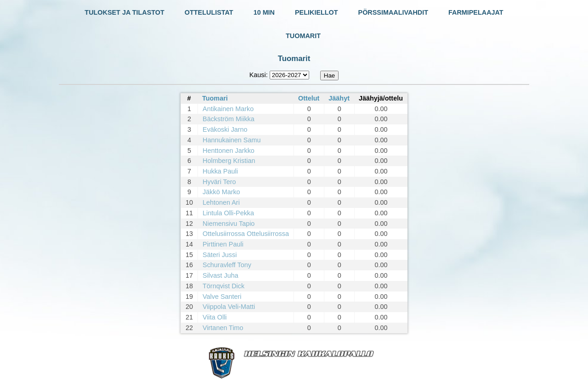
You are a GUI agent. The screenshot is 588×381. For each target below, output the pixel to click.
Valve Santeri (222, 297)
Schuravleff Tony (227, 265)
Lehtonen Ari (221, 202)
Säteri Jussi (220, 255)
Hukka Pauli (220, 171)
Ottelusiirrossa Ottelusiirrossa (246, 234)
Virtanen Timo (223, 328)
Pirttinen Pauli (223, 244)
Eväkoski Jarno (225, 129)
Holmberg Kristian (229, 161)
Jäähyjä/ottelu (381, 98)
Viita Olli (215, 317)
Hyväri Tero (219, 182)
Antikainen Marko (228, 109)
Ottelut (309, 98)
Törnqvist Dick (223, 286)
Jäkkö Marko (221, 192)
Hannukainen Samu (232, 140)
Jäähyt (339, 98)
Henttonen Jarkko (229, 151)
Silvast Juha (220, 275)
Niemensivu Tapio (229, 224)
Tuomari (215, 98)
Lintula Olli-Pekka (228, 213)
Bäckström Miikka (229, 119)
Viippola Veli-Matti (229, 307)
